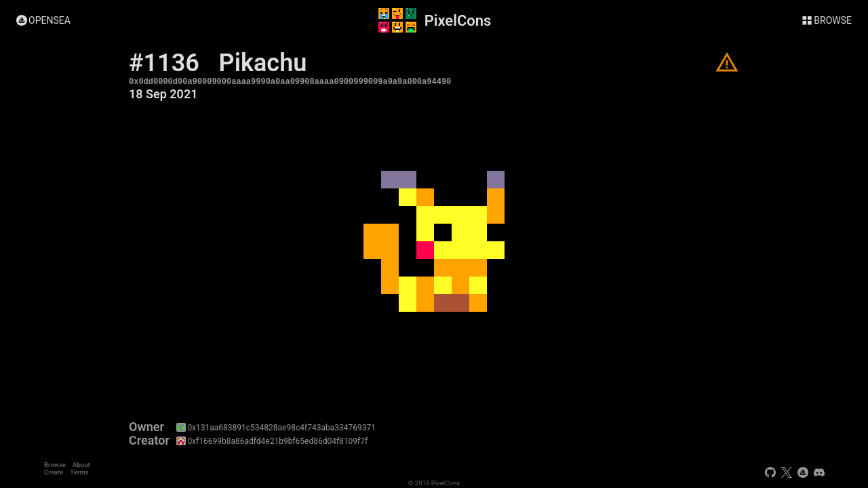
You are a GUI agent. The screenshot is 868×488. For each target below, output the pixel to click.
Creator (149, 441)
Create (54, 472)
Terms (79, 472)
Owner (146, 427)
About (81, 465)
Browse (55, 465)
